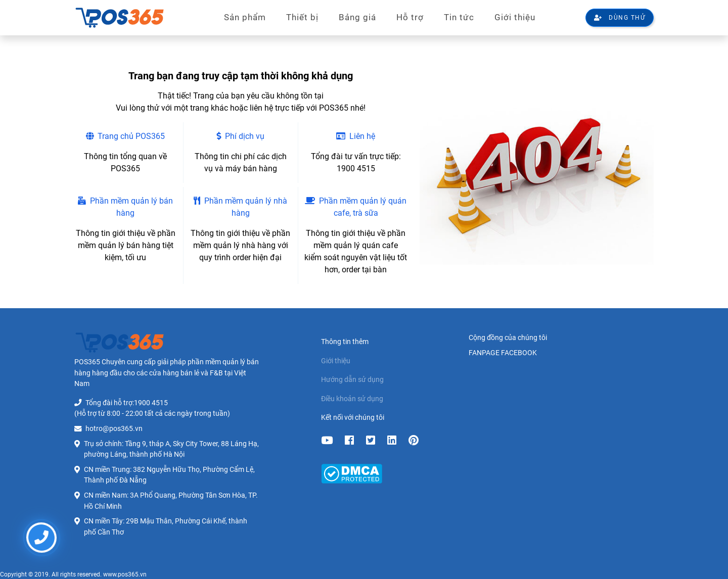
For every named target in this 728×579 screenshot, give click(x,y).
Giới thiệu (515, 17)
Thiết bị (302, 17)
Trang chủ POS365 (125, 136)
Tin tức (459, 17)
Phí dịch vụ (240, 136)
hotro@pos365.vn (114, 429)
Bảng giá (357, 17)
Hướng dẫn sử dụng (352, 380)
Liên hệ (356, 136)
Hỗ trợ (410, 17)
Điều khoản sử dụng (352, 399)
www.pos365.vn (125, 574)
